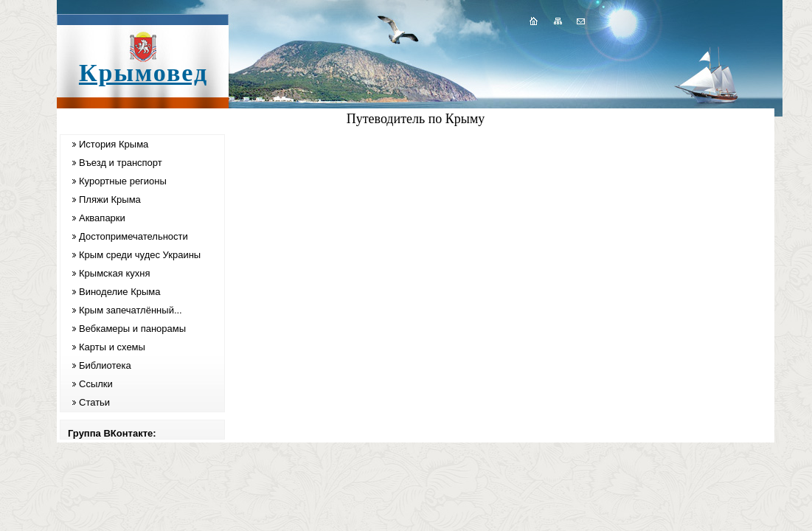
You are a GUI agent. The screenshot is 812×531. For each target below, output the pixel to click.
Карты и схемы (112, 347)
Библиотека (105, 365)
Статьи (94, 402)
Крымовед (143, 73)
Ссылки (96, 384)
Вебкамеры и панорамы (132, 329)
